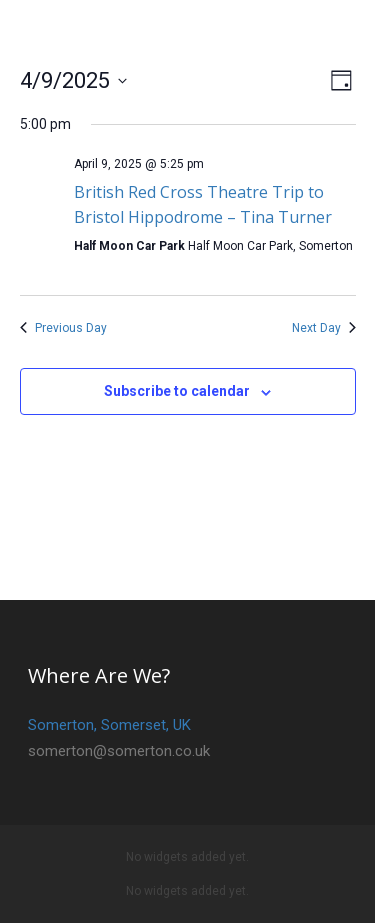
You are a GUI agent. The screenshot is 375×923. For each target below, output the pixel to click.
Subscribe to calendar (177, 391)
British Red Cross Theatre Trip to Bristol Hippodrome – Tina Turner (203, 204)
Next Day (324, 328)
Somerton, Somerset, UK (109, 725)
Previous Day (63, 328)
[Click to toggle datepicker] (73, 80)
